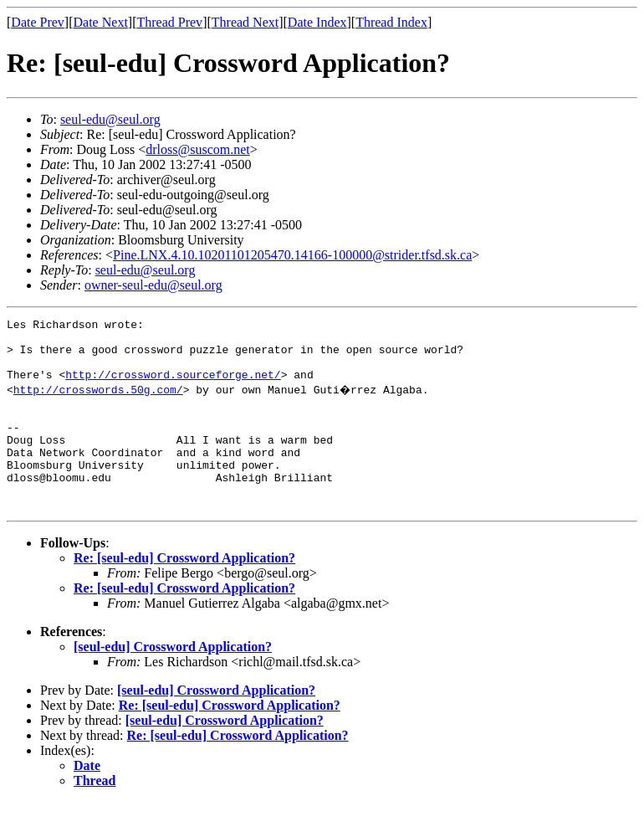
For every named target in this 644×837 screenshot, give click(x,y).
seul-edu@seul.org (110, 119)
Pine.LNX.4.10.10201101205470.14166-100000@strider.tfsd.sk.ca (292, 255)
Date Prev (38, 22)
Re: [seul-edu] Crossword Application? (184, 593)
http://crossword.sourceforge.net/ (173, 387)
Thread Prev (169, 22)
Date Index (317, 22)
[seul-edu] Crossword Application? (173, 682)
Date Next (101, 22)
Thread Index (391, 22)
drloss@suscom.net (198, 149)
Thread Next (245, 22)
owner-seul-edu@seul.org (153, 285)
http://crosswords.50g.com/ (98, 402)
